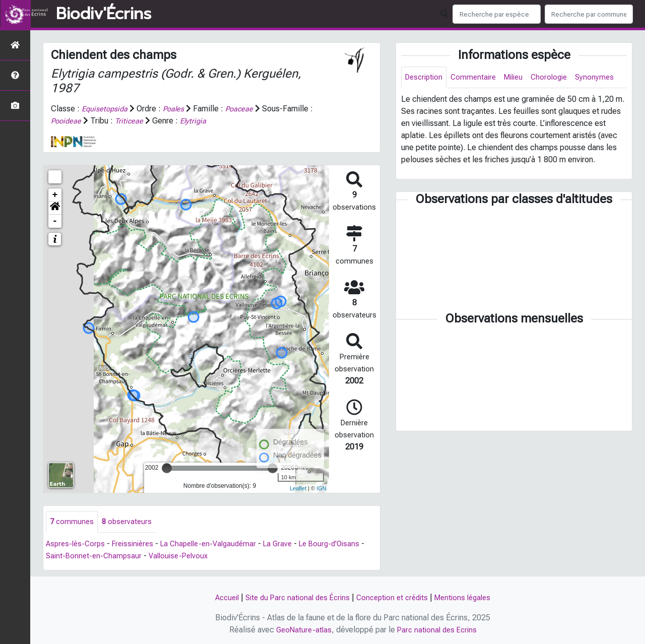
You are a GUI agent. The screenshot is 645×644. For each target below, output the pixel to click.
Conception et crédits (395, 597)
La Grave (293, 544)
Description (426, 78)
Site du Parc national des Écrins (294, 597)
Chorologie (559, 78)
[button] (55, 208)
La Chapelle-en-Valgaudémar (219, 544)
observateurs (129, 522)
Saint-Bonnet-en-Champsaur (132, 557)
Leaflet (298, 488)
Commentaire (478, 78)
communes (73, 522)
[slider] (167, 468)
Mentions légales (470, 597)
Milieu (520, 78)
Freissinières (138, 544)
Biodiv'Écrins (104, 14)
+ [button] (55, 195)
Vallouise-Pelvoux (221, 557)
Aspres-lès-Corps (77, 544)
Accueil (219, 597)
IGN (321, 488)
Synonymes (425, 101)
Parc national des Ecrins (438, 630)
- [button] (55, 221)
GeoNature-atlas (302, 630)
